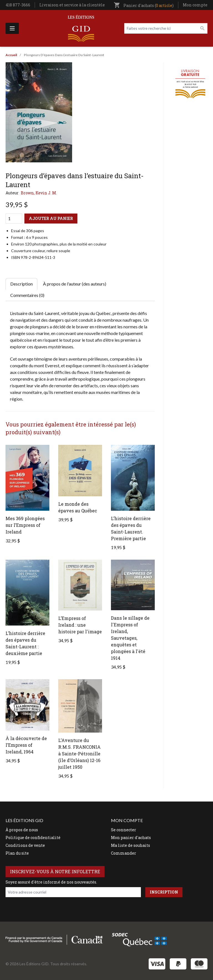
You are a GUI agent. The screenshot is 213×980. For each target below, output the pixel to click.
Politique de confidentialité (33, 838)
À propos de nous (22, 830)
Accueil (11, 55)
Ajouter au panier (51, 218)
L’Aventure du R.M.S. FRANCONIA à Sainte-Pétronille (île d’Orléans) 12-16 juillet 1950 (79, 754)
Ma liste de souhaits (130, 845)
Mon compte (195, 5)
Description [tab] (21, 284)
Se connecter (124, 830)
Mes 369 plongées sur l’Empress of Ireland (25, 525)
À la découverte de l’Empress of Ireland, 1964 (26, 745)
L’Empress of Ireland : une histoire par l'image (80, 625)
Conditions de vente (25, 845)
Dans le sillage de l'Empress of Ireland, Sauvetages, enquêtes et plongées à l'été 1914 (130, 638)
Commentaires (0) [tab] (27, 295)
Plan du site (17, 853)
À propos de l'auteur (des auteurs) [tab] (75, 284)
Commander (124, 853)
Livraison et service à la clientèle (72, 5)
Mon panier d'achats (131, 838)
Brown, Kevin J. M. (39, 193)
